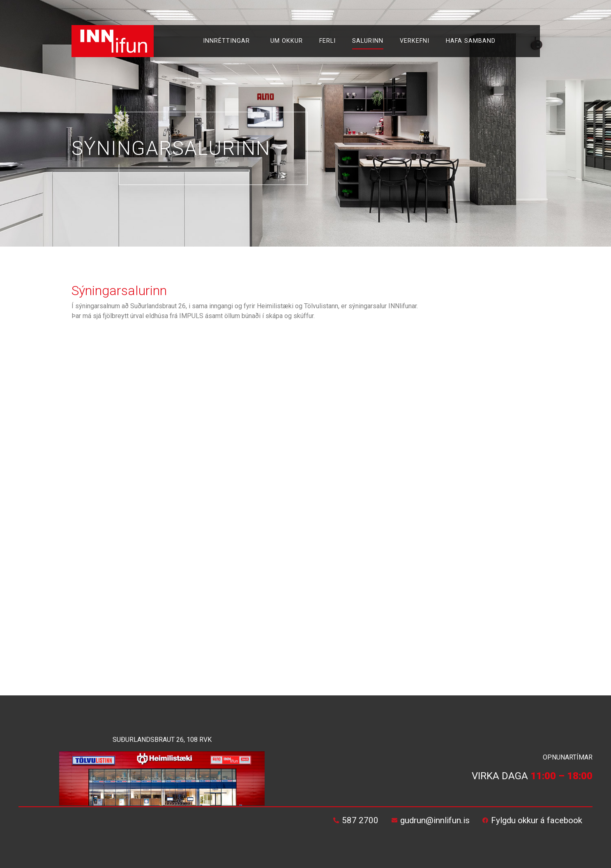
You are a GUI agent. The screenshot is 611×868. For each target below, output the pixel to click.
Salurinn (368, 41)
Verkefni (415, 41)
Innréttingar (228, 41)
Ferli (327, 41)
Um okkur (287, 41)
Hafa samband (471, 41)
